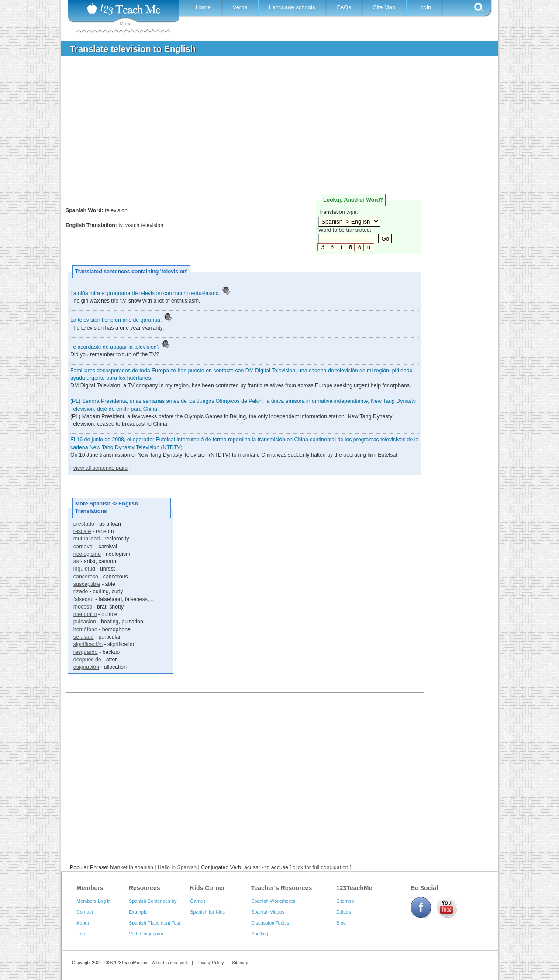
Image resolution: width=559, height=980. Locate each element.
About (83, 923)
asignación (86, 667)
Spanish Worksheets (273, 901)
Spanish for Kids (207, 912)
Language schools (292, 7)
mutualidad (86, 539)
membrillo (85, 614)
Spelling (260, 934)
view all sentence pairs (100, 468)
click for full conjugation (321, 867)
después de (87, 660)
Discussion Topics (270, 923)
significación (88, 644)
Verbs (240, 7)
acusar (252, 867)
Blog (341, 923)
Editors (344, 912)
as (76, 561)
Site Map (384, 7)
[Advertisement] (273, 128)
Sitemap (345, 901)
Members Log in (94, 901)
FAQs (344, 7)
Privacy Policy (210, 963)
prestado (84, 524)
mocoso (83, 607)
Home (203, 7)
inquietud (84, 569)
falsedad (84, 599)
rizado (81, 591)
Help (81, 934)
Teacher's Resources (281, 888)
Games (198, 901)
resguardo (86, 652)
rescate (82, 531)
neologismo (87, 554)
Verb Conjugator (146, 934)
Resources (145, 888)
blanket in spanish (132, 867)
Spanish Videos (268, 912)
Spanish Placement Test (155, 923)
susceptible (87, 584)
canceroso (86, 577)
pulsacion (85, 622)
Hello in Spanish (177, 867)
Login (424, 7)
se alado (84, 637)
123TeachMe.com (131, 963)
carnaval (84, 547)
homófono (85, 629)
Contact (85, 912)
